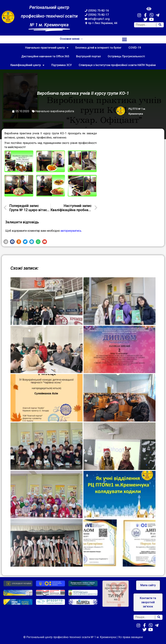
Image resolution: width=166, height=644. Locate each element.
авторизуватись (71, 231)
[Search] (160, 25)
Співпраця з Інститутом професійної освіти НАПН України (117, 65)
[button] (125, 39)
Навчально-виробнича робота (55, 111)
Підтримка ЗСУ (62, 65)
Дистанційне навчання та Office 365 (45, 56)
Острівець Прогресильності (126, 56)
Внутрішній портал (88, 56)
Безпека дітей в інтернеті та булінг (98, 48)
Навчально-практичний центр (47, 48)
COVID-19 (135, 48)
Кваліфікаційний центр (27, 65)
